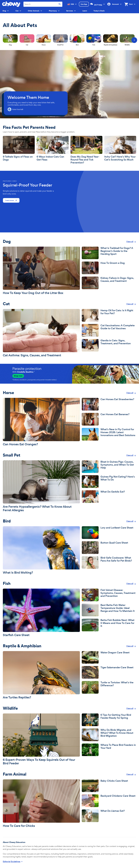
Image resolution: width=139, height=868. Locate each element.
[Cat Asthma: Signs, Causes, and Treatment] (41, 333)
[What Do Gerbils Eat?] (109, 497)
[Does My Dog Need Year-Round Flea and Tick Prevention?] (86, 150)
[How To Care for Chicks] (41, 803)
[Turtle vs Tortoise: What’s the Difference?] (109, 687)
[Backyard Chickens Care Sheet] (109, 801)
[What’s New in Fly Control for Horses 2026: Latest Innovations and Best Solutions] (109, 434)
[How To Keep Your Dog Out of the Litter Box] (41, 271)
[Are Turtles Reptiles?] (41, 675)
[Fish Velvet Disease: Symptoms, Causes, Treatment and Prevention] (109, 595)
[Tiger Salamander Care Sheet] (109, 672)
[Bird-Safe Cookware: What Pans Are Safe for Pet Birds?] (109, 563)
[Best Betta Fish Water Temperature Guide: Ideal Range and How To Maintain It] (109, 610)
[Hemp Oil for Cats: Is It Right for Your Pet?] (109, 315)
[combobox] (43, 4)
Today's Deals (99, 11)
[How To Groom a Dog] (109, 268)
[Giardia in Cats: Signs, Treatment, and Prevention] (109, 345)
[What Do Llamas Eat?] (109, 816)
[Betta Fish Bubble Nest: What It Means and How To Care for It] (109, 625)
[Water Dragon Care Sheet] (109, 657)
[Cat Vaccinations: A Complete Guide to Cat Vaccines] (109, 330)
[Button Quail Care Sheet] (109, 548)
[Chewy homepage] (11, 4)
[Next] (134, 40)
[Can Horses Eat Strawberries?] (109, 404)
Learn (85, 11)
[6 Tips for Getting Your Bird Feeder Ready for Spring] (109, 720)
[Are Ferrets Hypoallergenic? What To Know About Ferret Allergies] (41, 486)
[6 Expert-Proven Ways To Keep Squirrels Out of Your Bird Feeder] (41, 739)
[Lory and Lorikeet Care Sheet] (109, 533)
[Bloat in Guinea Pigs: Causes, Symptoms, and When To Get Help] (109, 467)
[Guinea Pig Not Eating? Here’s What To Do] (109, 482)
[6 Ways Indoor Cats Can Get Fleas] (53, 148)
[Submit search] (60, 4)
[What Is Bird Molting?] (41, 550)
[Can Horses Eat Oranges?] (41, 422)
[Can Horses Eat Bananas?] (109, 419)
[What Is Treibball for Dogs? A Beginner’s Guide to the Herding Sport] (109, 253)
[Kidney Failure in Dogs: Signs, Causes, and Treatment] (109, 283)
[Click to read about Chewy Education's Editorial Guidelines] (13, 862)
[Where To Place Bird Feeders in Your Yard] (109, 750)
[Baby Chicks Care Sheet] (109, 786)
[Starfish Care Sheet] (41, 613)
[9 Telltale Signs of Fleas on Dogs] (19, 148)
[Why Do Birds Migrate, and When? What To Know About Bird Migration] (109, 735)
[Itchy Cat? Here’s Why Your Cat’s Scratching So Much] (120, 148)
